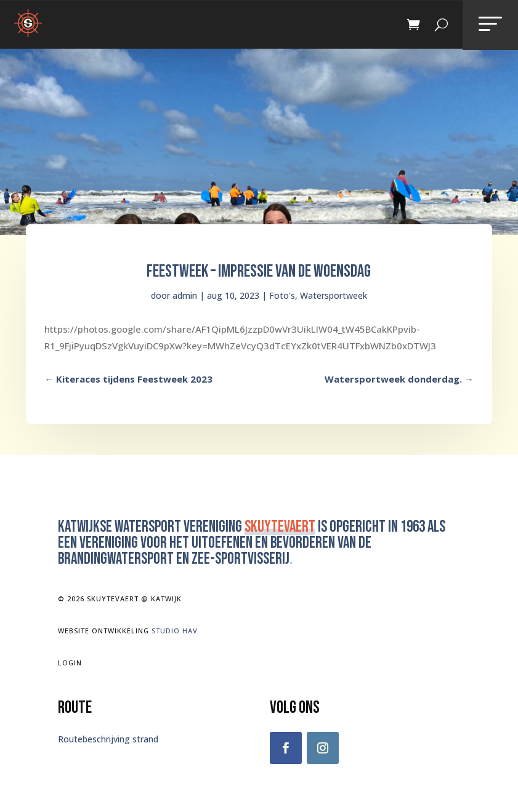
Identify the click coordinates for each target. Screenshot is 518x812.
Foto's (282, 295)
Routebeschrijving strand (108, 739)
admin (185, 295)
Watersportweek (334, 295)
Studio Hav (175, 631)
